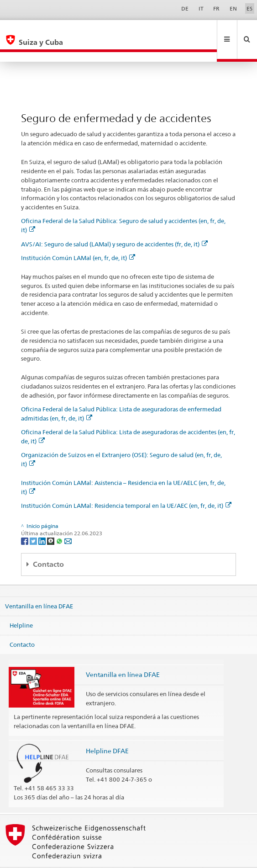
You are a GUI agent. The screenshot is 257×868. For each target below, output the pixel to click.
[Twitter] (34, 521)
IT (201, 8)
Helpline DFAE (107, 731)
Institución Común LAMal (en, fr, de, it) (78, 238)
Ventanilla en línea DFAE (39, 586)
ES (249, 8)
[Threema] (51, 521)
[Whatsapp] (60, 521)
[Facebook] (25, 521)
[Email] (68, 521)
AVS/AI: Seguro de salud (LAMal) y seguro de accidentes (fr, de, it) (114, 224)
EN (233, 8)
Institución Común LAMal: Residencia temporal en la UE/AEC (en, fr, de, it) (126, 486)
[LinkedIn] (43, 521)
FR (216, 8)
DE (185, 8)
